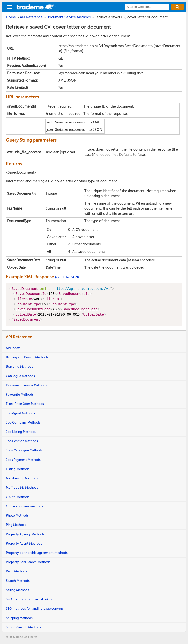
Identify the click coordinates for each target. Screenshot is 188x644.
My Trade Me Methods (22, 488)
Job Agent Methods (20, 413)
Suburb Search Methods (23, 627)
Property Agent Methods (24, 543)
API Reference (31, 17)
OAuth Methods (18, 497)
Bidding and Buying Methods (27, 357)
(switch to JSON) (67, 277)
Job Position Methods (22, 441)
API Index (13, 348)
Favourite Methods (20, 395)
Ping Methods (16, 525)
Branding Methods (19, 367)
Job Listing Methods (21, 432)
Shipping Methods (19, 618)
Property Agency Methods (25, 534)
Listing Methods (18, 469)
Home (11, 17)
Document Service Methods (26, 385)
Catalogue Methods (20, 376)
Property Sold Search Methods (28, 562)
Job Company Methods (23, 422)
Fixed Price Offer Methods (25, 404)
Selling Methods (18, 590)
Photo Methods (17, 516)
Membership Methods (22, 478)
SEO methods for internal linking (30, 599)
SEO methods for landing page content (35, 609)
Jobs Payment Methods (23, 460)
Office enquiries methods (24, 506)
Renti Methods (17, 571)
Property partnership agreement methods (37, 553)
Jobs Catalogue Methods (24, 450)
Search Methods (18, 581)
